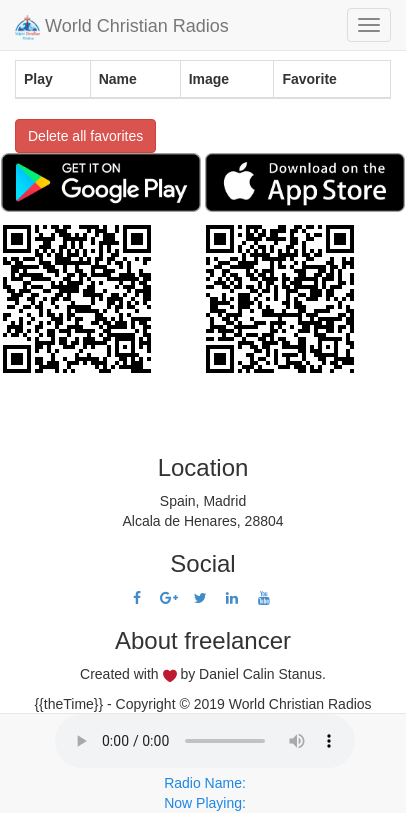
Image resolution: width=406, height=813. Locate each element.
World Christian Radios (122, 27)
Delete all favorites (85, 136)
